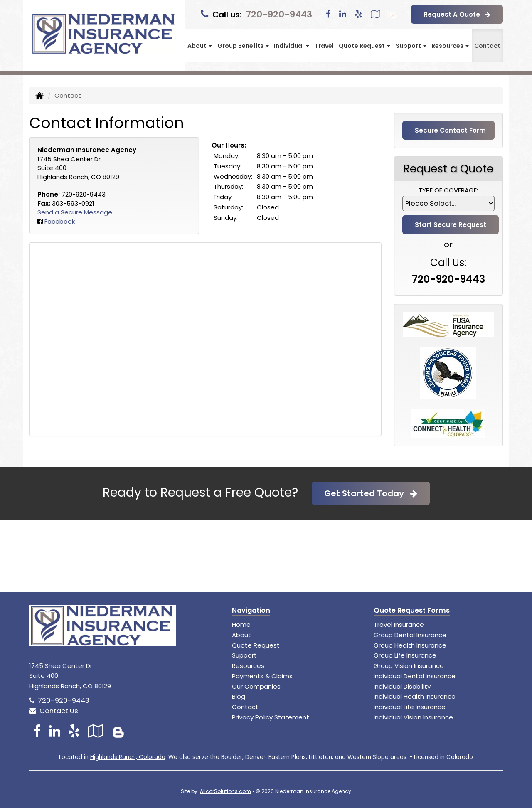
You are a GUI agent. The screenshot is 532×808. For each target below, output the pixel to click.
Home (241, 624)
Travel (324, 46)
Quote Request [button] (365, 46)
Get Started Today (371, 493)
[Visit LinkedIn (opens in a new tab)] (343, 14)
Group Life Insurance (405, 655)
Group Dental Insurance (410, 635)
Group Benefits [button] (243, 46)
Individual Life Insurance (410, 707)
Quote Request (256, 645)
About (241, 635)
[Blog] (393, 14)
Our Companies (256, 686)
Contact (487, 46)
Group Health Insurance (410, 645)
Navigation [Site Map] (251, 610)
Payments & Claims (262, 676)
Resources (248, 666)
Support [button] (411, 46)
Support (244, 655)
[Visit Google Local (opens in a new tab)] (376, 14)
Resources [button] (450, 46)
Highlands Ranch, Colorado (128, 757)
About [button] (200, 46)
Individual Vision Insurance (413, 717)
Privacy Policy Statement (271, 717)
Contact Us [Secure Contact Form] (54, 711)
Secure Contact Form (450, 130)
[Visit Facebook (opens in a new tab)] (328, 14)
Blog (239, 696)
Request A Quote (457, 14)
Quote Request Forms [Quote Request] (412, 610)
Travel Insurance (399, 624)
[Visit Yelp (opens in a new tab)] (358, 14)
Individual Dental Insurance (415, 676)
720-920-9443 (279, 14)
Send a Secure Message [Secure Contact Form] (75, 212)
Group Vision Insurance (409, 666)
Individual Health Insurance (415, 696)
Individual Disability (402, 686)
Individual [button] (292, 46)
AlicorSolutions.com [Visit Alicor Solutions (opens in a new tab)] (225, 791)
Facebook (60, 221)
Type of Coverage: (448, 190)
